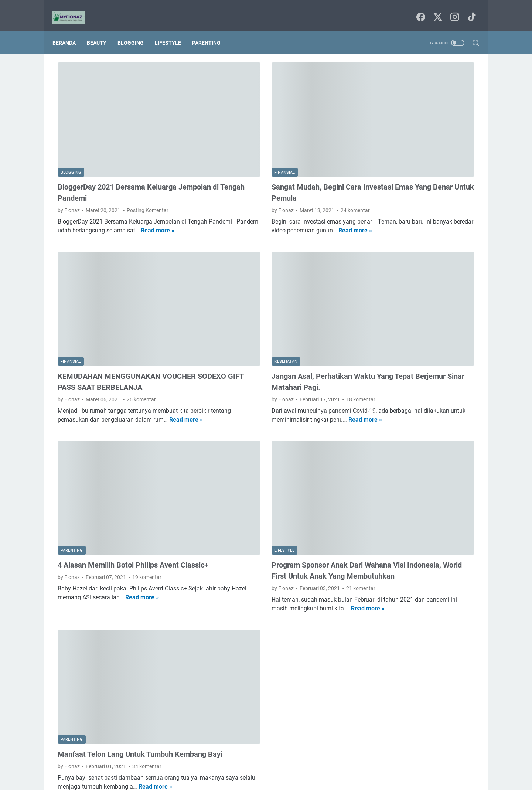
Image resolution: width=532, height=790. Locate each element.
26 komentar (141, 334)
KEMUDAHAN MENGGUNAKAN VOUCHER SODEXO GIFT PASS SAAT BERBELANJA (118, 311)
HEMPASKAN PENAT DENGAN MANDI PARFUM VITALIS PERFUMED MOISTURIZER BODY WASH (419, 139)
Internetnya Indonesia (413, 351)
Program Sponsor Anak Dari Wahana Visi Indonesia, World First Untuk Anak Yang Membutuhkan (270, 482)
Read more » (109, 193)
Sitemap (267, 763)
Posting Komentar (148, 164)
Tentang (293, 763)
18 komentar (292, 323)
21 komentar (292, 505)
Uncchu (296, 779)
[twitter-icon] (436, 9)
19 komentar (147, 494)
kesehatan (429, 406)
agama (375, 365)
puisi (373, 433)
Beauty (102, 30)
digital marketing (386, 392)
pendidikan (445, 419)
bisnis (424, 365)
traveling (440, 433)
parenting (413, 419)
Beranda (69, 30)
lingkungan (380, 419)
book (373, 378)
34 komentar (147, 664)
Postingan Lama (310, 720)
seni (391, 433)
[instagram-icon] (453, 9)
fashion (423, 392)
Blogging (136, 30)
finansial (377, 406)
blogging (449, 365)
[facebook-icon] (419, 9)
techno (413, 433)
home (402, 406)
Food (373, 351)
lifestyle (459, 406)
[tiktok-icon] (469, 9)
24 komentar (287, 164)
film (445, 392)
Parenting (212, 30)
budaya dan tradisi (409, 378)
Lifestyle (173, 30)
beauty (400, 365)
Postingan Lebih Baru (91, 720)
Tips (452, 351)
